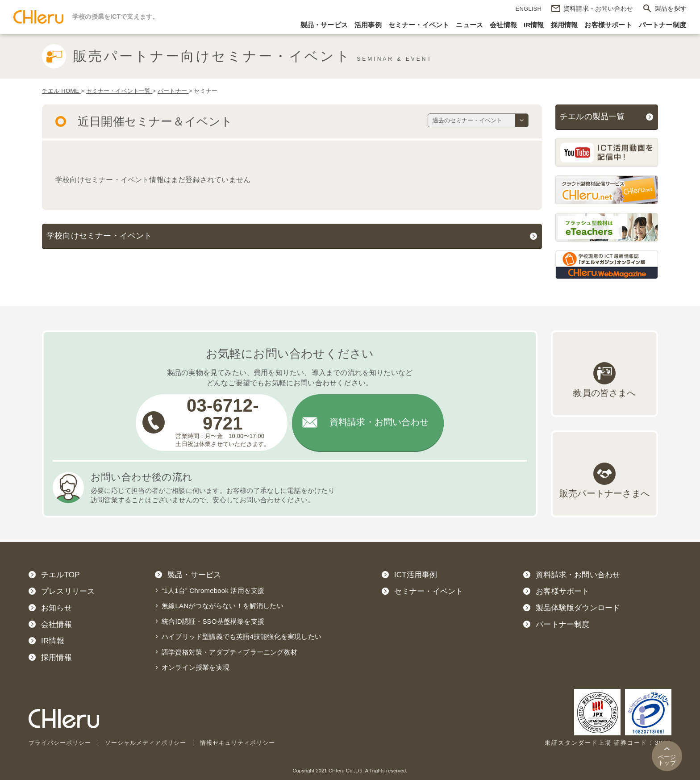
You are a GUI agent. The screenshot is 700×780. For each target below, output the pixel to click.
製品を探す (671, 8)
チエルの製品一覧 (592, 117)
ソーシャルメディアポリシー (146, 743)
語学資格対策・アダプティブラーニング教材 (229, 652)
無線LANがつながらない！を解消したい (223, 606)
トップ (667, 760)
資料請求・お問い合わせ (379, 423)
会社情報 (503, 25)
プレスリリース (68, 591)
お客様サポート (608, 25)
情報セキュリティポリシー (237, 743)
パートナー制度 (662, 25)
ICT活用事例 (416, 575)
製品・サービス (324, 25)
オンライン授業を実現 (196, 668)
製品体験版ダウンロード (578, 608)
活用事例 (368, 25)
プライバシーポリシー (60, 743)
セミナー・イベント (419, 25)
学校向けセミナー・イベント (99, 236)
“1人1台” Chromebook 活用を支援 (213, 590)
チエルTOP (60, 575)
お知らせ (56, 608)
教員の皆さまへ (604, 393)
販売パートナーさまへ (604, 493)
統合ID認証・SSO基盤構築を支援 (213, 621)
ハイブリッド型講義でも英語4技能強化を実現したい (242, 637)
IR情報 (534, 25)
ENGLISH (529, 9)
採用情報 (565, 25)
